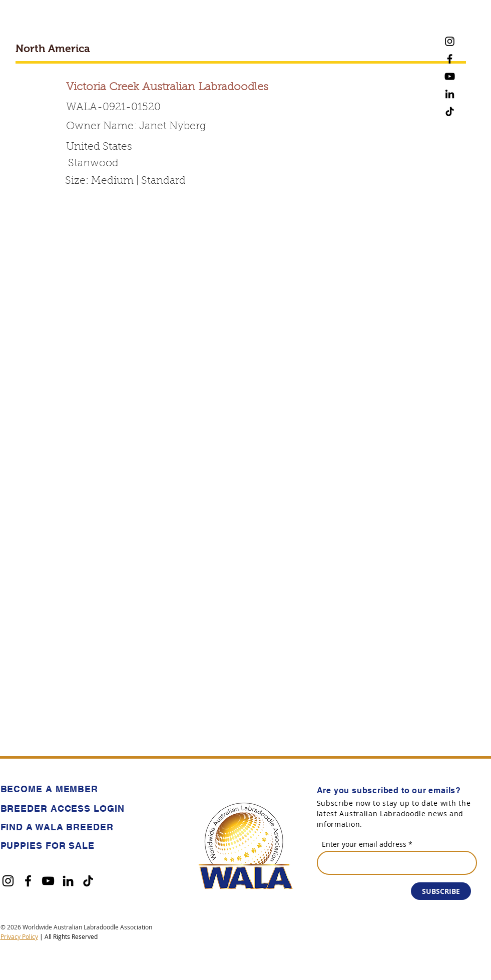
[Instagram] (450, 41)
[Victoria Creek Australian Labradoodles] (197, 88)
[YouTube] (450, 76)
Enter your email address (364, 844)
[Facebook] (450, 59)
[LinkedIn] (450, 94)
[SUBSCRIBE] (441, 891)
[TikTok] (450, 111)
